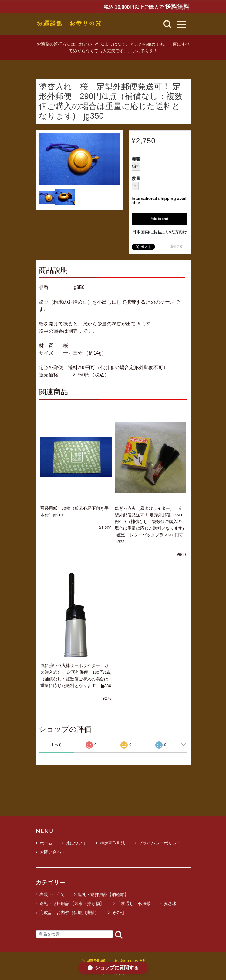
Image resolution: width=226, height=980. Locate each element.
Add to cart (159, 219)
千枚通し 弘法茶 (134, 903)
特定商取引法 (111, 843)
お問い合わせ (51, 852)
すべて (56, 745)
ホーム (44, 843)
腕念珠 (170, 903)
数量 (136, 179)
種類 (136, 159)
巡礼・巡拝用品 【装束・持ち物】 (72, 903)
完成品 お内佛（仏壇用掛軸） (69, 913)
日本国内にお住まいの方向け (160, 232)
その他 (118, 913)
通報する (176, 246)
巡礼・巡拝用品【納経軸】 (103, 894)
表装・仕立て (52, 894)
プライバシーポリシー (158, 843)
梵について (74, 843)
